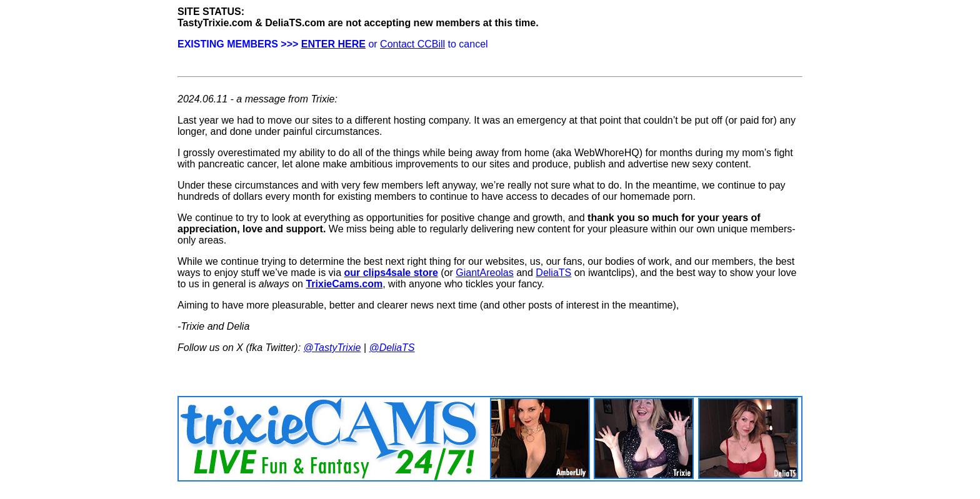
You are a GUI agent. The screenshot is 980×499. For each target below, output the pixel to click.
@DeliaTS (392, 348)
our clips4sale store (391, 273)
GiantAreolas (485, 273)
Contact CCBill (412, 44)
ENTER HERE (333, 44)
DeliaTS (553, 273)
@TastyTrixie (332, 348)
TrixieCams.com (344, 284)
